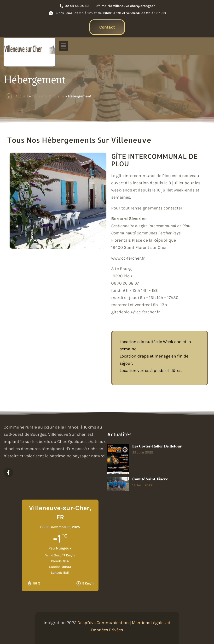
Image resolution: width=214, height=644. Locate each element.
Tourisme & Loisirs (48, 96)
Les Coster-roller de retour (157, 446)
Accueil (22, 96)
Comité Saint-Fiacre (150, 479)
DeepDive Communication (103, 623)
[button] (64, 46)
